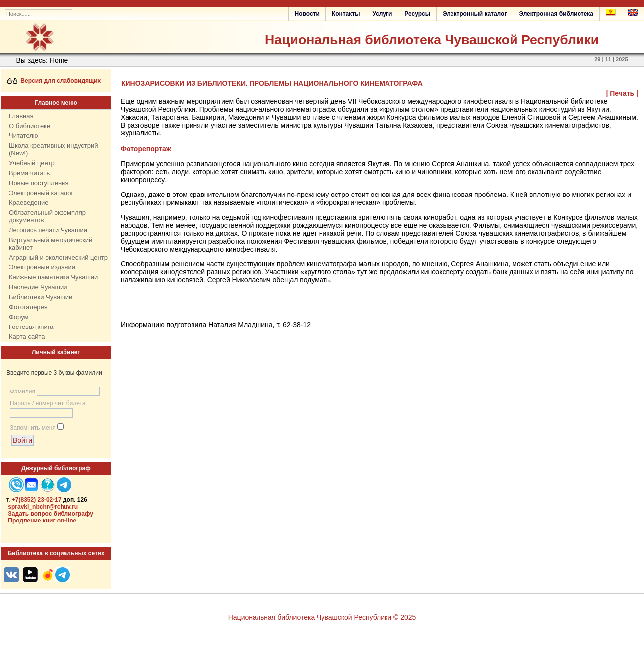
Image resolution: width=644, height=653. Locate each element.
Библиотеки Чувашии (41, 297)
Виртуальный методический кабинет (51, 244)
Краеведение (29, 203)
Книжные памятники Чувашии (53, 277)
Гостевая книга (31, 327)
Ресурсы (417, 14)
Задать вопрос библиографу (51, 514)
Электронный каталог (475, 14)
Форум (19, 317)
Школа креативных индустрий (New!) (54, 149)
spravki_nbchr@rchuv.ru (43, 507)
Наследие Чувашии (38, 287)
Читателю (24, 136)
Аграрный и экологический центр (58, 257)
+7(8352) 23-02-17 (37, 500)
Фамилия (23, 392)
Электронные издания (42, 267)
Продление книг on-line (42, 521)
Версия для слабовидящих (54, 81)
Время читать (29, 173)
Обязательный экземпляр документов (47, 216)
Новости (307, 14)
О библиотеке (30, 126)
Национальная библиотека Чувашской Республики (432, 40)
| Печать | (622, 93)
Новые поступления (39, 183)
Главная (21, 116)
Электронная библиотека (556, 14)
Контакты (346, 14)
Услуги (382, 14)
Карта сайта (27, 337)
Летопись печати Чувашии (48, 230)
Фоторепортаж (146, 149)
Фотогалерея (28, 307)
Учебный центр (32, 163)
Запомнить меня (33, 428)
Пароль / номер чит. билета (48, 403)
